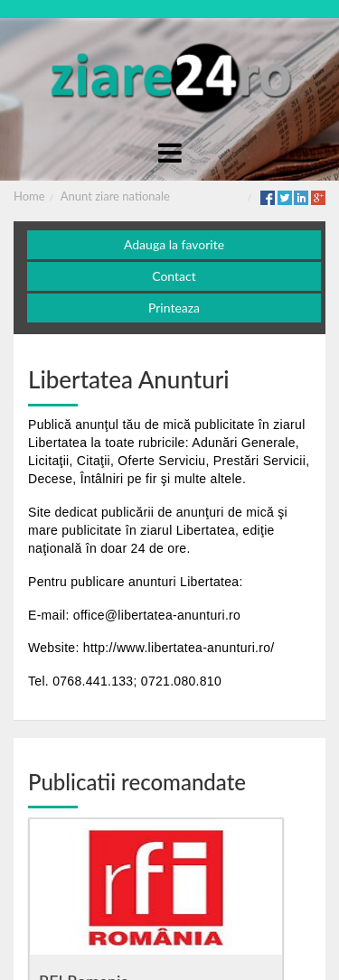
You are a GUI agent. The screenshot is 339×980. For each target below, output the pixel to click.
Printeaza (174, 308)
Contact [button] (174, 276)
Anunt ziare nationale (115, 196)
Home (29, 196)
